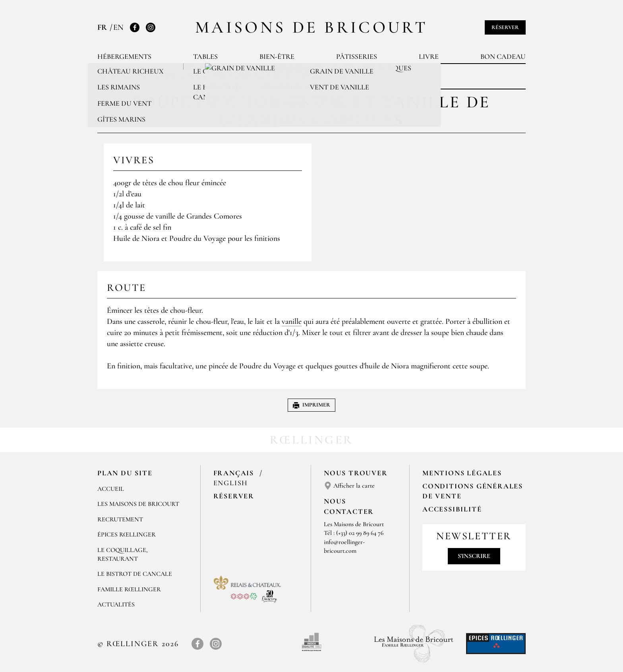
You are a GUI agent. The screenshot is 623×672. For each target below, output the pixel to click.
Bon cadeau (503, 56)
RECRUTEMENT (120, 519)
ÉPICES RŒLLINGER (127, 535)
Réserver (505, 27)
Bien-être (277, 56)
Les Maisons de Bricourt (138, 504)
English (231, 483)
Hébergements (124, 56)
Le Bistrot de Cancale (135, 574)
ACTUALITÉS (116, 604)
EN (118, 27)
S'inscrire (474, 556)
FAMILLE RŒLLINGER (129, 589)
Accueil (111, 489)
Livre (429, 56)
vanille (292, 321)
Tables (205, 56)
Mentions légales (462, 473)
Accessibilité (452, 509)
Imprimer (311, 405)
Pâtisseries (357, 56)
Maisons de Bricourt (311, 27)
